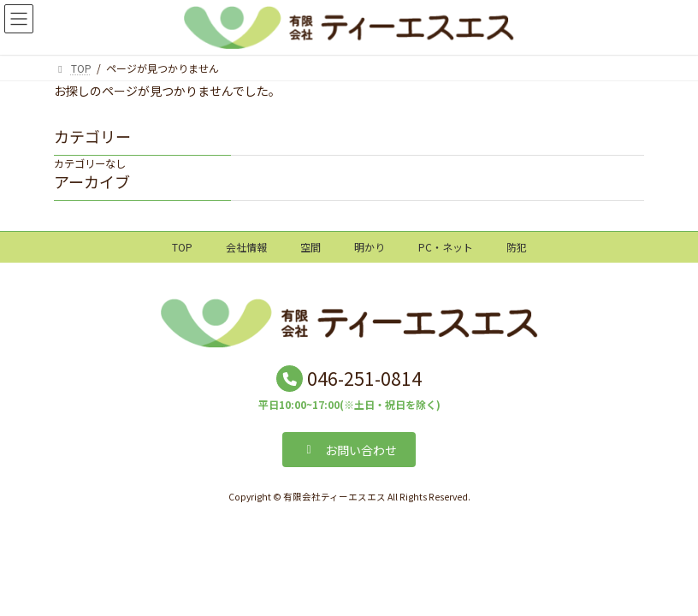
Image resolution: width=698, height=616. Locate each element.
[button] (349, 450)
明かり (370, 247)
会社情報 (246, 247)
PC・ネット (446, 247)
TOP (182, 247)
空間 (311, 247)
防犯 (517, 247)
